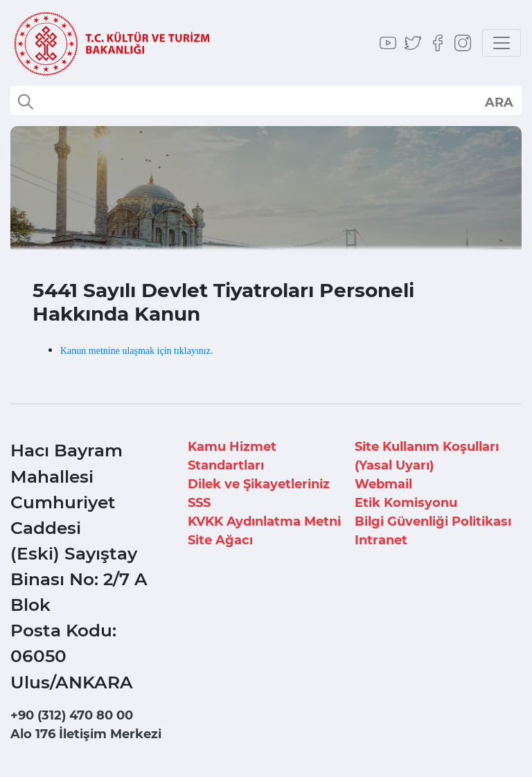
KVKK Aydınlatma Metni (264, 521)
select (498, 102)
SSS (199, 503)
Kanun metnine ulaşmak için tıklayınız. (136, 351)
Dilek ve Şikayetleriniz (259, 484)
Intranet (381, 540)
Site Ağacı (220, 540)
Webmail (383, 484)
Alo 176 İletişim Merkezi (86, 734)
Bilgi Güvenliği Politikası (433, 521)
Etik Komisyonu (406, 503)
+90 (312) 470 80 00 (72, 715)
